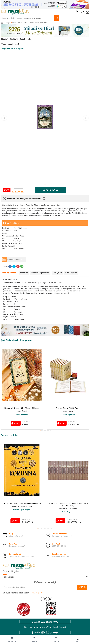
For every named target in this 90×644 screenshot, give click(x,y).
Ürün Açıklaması (9, 273)
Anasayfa (6, 23)
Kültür (26, 23)
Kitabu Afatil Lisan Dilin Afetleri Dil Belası (22, 408)
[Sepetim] (87, 12)
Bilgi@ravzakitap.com (60, 556)
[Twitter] (45, 599)
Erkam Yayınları (68, 415)
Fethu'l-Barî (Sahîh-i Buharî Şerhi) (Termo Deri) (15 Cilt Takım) (68, 505)
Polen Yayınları (68, 512)
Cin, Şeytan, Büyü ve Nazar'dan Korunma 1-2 (22, 503)
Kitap (14, 23)
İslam (20, 23)
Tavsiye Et (57, 273)
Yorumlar (24, 273)
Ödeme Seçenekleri (40, 273)
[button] (45, 184)
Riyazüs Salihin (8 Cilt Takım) (68, 408)
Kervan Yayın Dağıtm (22, 510)
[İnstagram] (50, 599)
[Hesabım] (77, 12)
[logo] (15, 12)
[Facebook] (40, 599)
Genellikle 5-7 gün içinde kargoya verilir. (24, 199)
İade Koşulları (71, 273)
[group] (45, 117)
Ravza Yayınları (22, 415)
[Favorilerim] (82, 12)
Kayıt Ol (82, 587)
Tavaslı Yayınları (13, 49)
